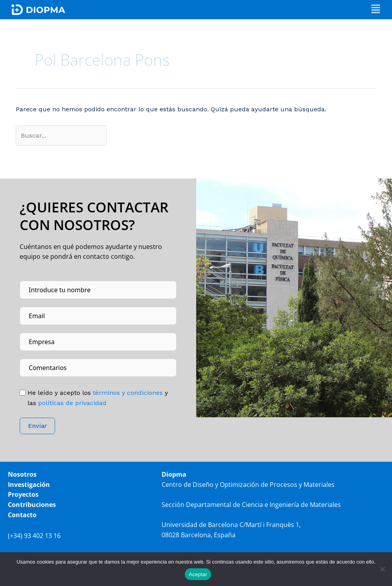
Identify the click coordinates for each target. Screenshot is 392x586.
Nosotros (22, 475)
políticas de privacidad (72, 403)
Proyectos (23, 495)
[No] (382, 569)
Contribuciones (32, 505)
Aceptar (198, 574)
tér (127, 393)
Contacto (22, 515)
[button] (376, 10)
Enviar (37, 426)
